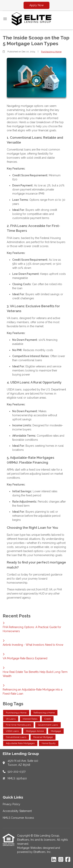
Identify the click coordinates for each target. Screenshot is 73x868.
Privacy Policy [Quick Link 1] (11, 804)
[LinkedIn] (54, 860)
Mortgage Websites (30, 848)
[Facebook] (68, 860)
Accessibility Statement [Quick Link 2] (17, 811)
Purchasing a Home (51, 52)
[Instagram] (61, 860)
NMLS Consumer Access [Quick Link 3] (18, 818)
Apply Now (36, 5)
